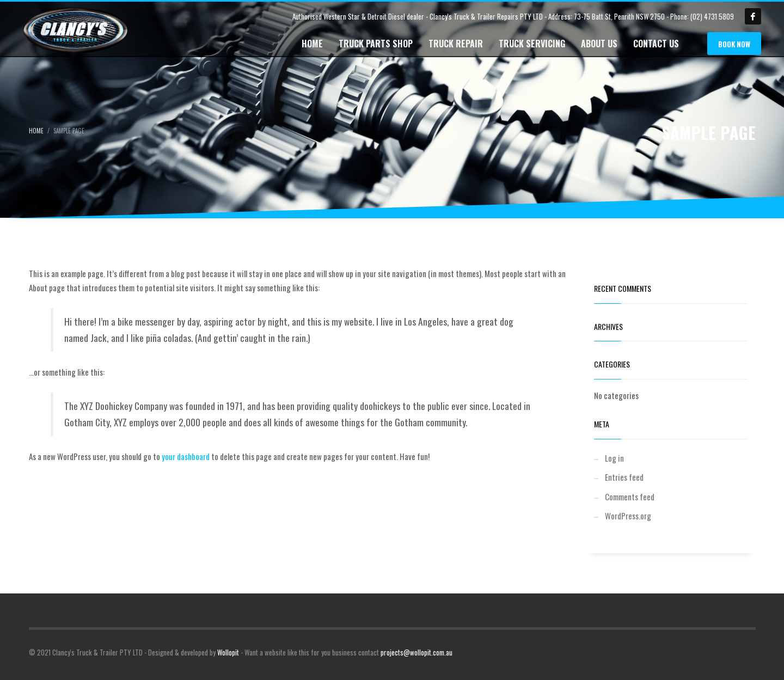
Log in (614, 458)
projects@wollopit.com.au (416, 652)
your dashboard (186, 456)
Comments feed (630, 497)
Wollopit (228, 652)
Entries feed (624, 477)
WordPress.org (628, 516)
